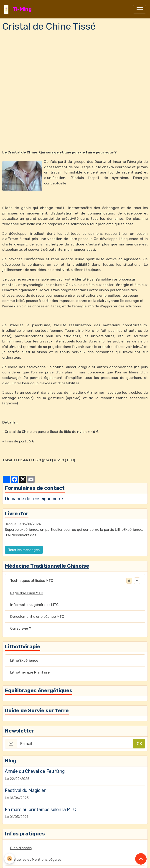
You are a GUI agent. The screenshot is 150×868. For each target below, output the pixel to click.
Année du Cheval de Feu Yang (35, 771)
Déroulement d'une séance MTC (37, 617)
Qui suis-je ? (21, 628)
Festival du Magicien (26, 790)
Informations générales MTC (34, 605)
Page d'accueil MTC (27, 593)
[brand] (19, 9)
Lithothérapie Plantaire (30, 672)
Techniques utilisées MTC (32, 581)
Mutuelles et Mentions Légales (36, 859)
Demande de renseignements (35, 499)
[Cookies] (10, 859)
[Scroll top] (141, 859)
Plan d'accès (21, 848)
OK (139, 744)
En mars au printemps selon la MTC (41, 809)
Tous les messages (24, 550)
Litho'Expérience (24, 660)
